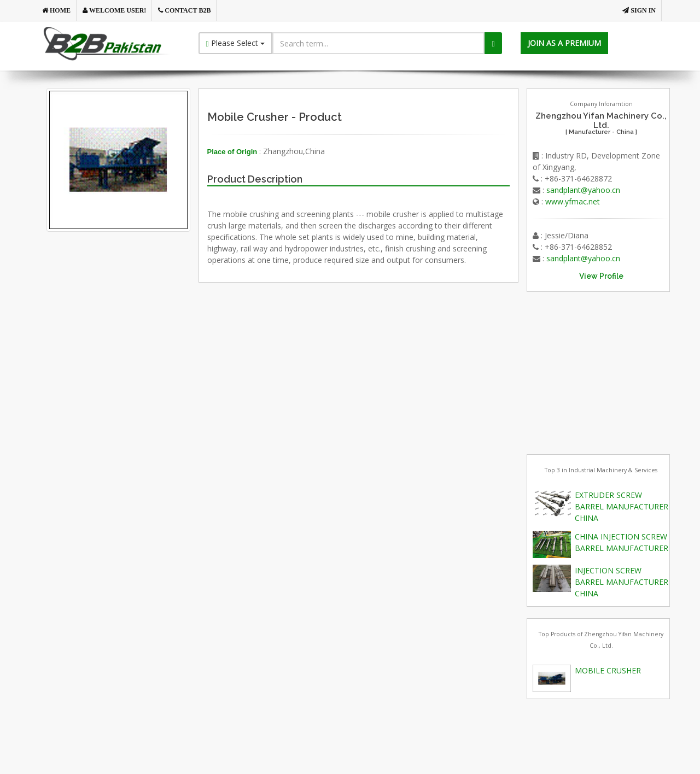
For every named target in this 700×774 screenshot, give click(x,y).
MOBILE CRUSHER (608, 670)
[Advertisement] (136, 356)
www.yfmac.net (573, 201)
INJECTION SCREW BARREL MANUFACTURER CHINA (622, 582)
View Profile (601, 276)
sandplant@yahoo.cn (583, 190)
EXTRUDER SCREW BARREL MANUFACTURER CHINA (622, 506)
